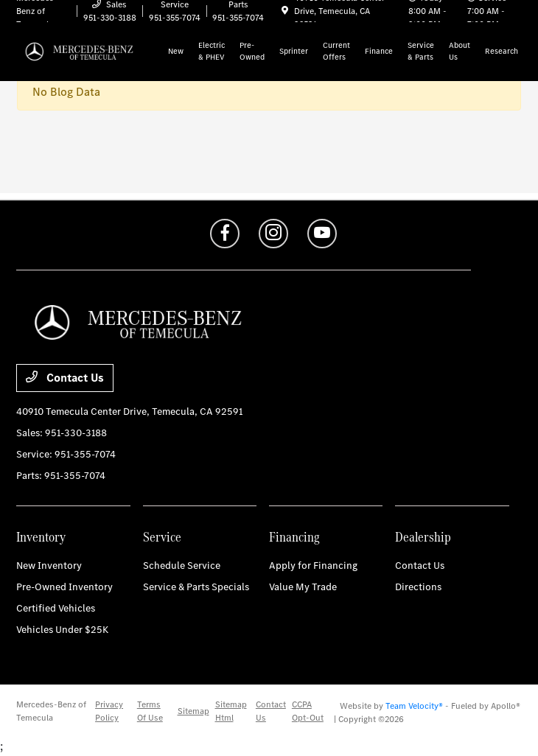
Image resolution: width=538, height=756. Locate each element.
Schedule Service (182, 566)
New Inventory (49, 566)
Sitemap (193, 711)
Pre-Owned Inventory (64, 587)
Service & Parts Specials (196, 587)
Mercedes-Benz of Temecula (51, 711)
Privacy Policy (109, 711)
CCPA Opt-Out (308, 711)
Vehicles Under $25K (62, 630)
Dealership (423, 537)
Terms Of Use (150, 711)
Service (162, 537)
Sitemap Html (231, 711)
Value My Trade (303, 587)
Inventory (41, 537)
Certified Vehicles (56, 608)
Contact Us (65, 378)
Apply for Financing (313, 566)
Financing (294, 537)
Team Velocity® (414, 706)
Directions (418, 587)
